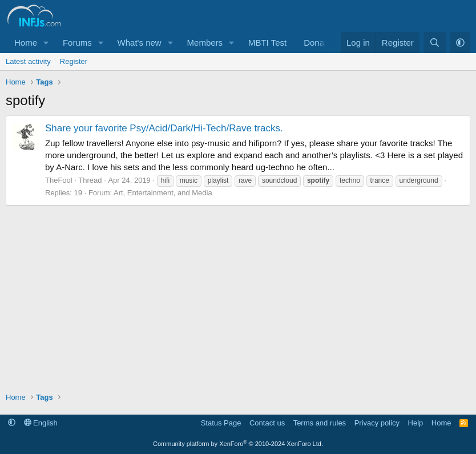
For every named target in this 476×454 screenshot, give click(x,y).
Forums (77, 43)
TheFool (59, 180)
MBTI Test (267, 43)
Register (74, 61)
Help (416, 423)
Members (205, 43)
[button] (46, 43)
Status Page (221, 423)
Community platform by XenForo (238, 444)
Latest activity (28, 61)
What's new (140, 43)
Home (26, 43)
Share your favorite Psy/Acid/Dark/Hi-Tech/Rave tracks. (164, 128)
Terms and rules (320, 423)
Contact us (267, 423)
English (41, 423)
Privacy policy (377, 423)
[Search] (435, 43)
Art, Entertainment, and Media (163, 193)
